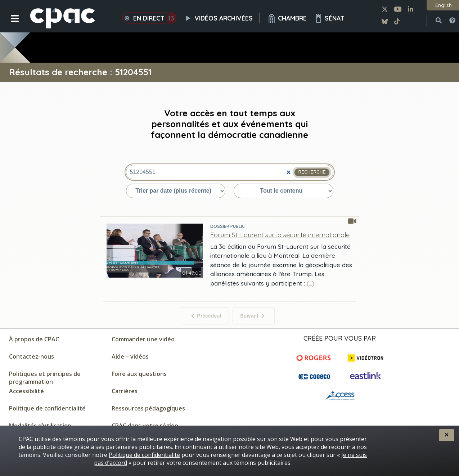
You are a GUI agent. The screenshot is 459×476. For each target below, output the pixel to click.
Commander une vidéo (143, 339)
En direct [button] (149, 18)
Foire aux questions (139, 374)
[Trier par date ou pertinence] (176, 191)
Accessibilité (26, 391)
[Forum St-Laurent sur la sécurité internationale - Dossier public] (280, 235)
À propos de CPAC (34, 339)
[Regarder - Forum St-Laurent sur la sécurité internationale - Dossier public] (155, 275)
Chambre (287, 18)
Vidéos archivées (222, 18)
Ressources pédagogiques (148, 408)
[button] (10, 24)
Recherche (312, 172)
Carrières (125, 391)
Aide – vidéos (130, 356)
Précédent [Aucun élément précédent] (206, 316)
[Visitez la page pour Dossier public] (281, 226)
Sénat (329, 18)
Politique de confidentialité (47, 408)
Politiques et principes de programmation (45, 378)
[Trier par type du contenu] (283, 191)
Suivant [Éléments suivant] (252, 316)
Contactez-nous (31, 356)
